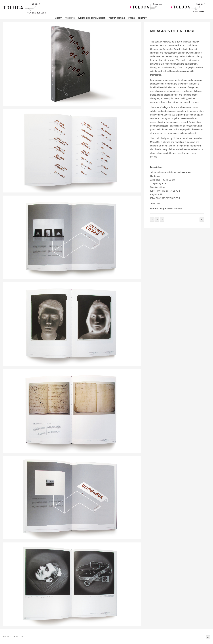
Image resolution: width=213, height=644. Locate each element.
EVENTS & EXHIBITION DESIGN (92, 18)
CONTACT (142, 18)
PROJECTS (70, 18)
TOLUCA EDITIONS (117, 18)
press (132, 18)
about (58, 18)
